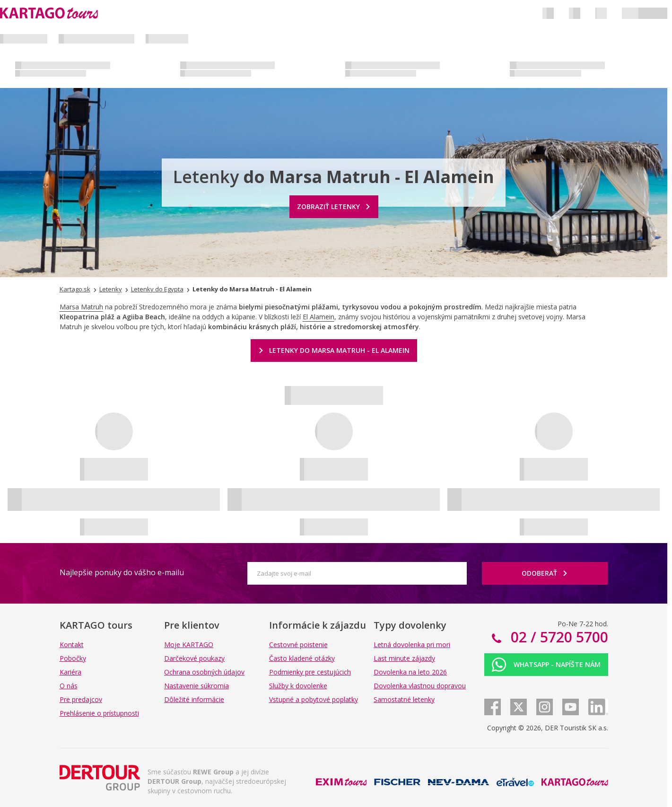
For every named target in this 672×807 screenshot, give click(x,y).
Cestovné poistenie (298, 645)
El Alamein (319, 317)
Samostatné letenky (404, 699)
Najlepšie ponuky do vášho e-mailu (122, 572)
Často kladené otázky (302, 658)
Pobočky (73, 658)
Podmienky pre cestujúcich (310, 672)
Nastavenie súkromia (196, 686)
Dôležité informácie (194, 699)
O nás (69, 686)
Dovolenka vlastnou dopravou (420, 686)
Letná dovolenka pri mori (412, 645)
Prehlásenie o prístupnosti (99, 713)
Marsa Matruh (81, 307)
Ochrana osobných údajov (204, 672)
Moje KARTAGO (189, 645)
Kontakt (72, 645)
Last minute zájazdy (404, 658)
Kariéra (70, 672)
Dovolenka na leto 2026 (410, 672)
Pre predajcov (81, 699)
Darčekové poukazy (194, 658)
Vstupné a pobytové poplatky (314, 699)
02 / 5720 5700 (558, 637)
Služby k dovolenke (298, 686)
